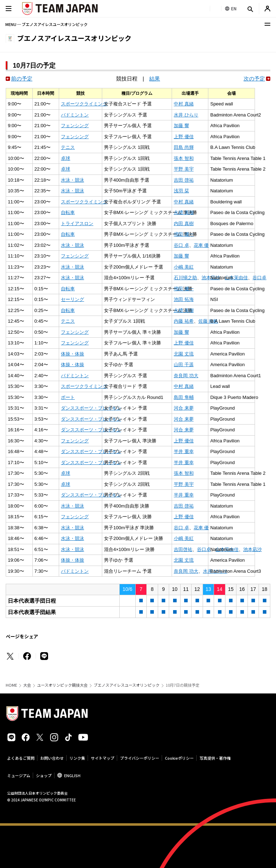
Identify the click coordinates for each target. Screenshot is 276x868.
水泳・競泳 (72, 180)
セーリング (72, 299)
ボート (68, 397)
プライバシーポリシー (140, 758)
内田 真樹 (184, 224)
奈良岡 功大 (186, 376)
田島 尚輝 (184, 147)
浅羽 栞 (181, 191)
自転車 (68, 212)
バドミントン (75, 115)
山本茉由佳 (236, 278)
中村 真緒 (184, 104)
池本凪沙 (252, 549)
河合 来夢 (184, 408)
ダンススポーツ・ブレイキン (91, 408)
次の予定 (254, 79)
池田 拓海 (184, 299)
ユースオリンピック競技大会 (62, 685)
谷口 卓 (181, 245)
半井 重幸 (184, 451)
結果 (155, 79)
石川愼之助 (185, 278)
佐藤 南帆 (208, 321)
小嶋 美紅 (184, 267)
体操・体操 (72, 354)
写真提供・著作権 (215, 758)
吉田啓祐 (183, 549)
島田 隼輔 (184, 397)
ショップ (44, 775)
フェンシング (75, 126)
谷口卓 (259, 278)
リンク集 (77, 758)
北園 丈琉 (184, 354)
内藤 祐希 (184, 321)
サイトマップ (103, 758)
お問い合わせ (52, 758)
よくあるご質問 (21, 758)
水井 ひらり (186, 115)
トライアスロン (77, 224)
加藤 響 (181, 126)
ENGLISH (72, 775)
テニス (68, 147)
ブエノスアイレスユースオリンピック (127, 685)
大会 (27, 685)
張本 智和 (184, 158)
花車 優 (201, 245)
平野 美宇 (184, 169)
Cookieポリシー (179, 758)
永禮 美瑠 (184, 212)
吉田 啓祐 (184, 180)
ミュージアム (19, 775)
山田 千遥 (184, 365)
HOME (11, 685)
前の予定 (22, 79)
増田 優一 (184, 234)
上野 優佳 (184, 137)
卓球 (66, 158)
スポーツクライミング (84, 104)
